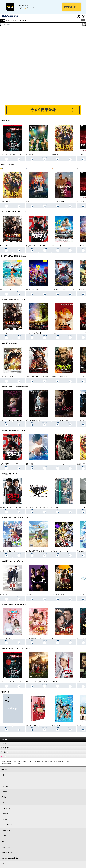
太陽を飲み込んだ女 (58, 595)
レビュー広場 (6, 847)
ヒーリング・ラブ (6, 638)
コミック (15, 20)
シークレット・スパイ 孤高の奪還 (37, 377)
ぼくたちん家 (56, 507)
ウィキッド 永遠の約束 (34, 333)
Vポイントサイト (7, 853)
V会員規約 (9, 762)
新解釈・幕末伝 (56, 155)
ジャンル (43, 744)
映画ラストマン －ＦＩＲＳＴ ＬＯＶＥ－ (40, 246)
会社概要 (4, 762)
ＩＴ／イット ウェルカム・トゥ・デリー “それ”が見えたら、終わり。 (23, 155)
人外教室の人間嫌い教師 (8, 551)
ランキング (43, 752)
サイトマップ (19, 763)
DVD (4, 20)
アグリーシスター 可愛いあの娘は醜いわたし (15, 420)
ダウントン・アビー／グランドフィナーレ (39, 682)
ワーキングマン (5, 246)
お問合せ (4, 841)
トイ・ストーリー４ (32, 289)
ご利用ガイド (6, 830)
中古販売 (6, 819)
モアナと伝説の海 (6, 289)
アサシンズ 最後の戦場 (59, 377)
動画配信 (4, 797)
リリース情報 (43, 748)
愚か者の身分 (30, 155)
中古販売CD (23, 20)
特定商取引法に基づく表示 (64, 762)
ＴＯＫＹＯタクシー (58, 202)
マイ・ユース (81, 595)
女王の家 (29, 595)
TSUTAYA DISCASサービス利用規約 (19, 762)
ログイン (83, 18)
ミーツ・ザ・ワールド (7, 725)
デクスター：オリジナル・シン (61, 682)
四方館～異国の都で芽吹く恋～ (36, 638)
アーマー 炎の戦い (7, 377)
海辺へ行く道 (56, 725)
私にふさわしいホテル (33, 725)
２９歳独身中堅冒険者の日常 (35, 551)
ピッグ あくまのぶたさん (60, 420)
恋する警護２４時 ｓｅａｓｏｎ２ (37, 507)
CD (9, 20)
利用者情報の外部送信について (8, 763)
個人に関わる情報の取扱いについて (50, 762)
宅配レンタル (7, 808)
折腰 (53, 638)
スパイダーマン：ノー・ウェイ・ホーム (64, 289)
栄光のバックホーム (58, 246)
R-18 (43, 756)
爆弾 (27, 202)
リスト (79, 18)
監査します (4, 595)
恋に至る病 (29, 464)
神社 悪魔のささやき (33, 420)
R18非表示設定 (8, 825)
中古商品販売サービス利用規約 (34, 762)
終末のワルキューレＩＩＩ (60, 551)
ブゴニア (54, 333)
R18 (83, 20)
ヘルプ (4, 836)
